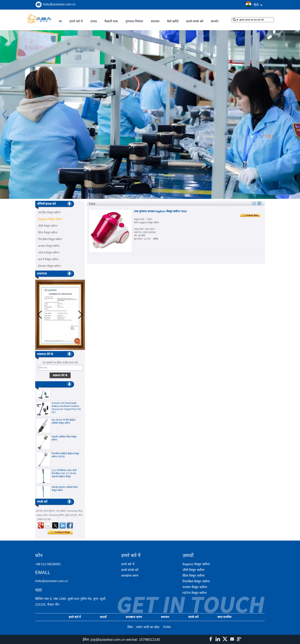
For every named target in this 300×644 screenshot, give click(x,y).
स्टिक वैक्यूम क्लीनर (48, 233)
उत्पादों (103, 617)
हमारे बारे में (76, 21)
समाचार (155, 21)
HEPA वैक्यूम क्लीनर (49, 253)
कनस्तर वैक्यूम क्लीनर (49, 246)
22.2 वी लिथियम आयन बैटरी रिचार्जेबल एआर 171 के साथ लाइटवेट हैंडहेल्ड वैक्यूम (64, 475)
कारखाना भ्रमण (130, 576)
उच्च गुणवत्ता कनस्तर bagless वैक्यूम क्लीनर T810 (160, 211)
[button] (141, 196)
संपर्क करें (193, 617)
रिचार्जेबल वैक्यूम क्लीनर (50, 239)
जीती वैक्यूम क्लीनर (48, 226)
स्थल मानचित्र (224, 617)
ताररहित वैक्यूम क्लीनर (49, 212)
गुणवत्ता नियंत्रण (134, 21)
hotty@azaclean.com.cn (59, 4)
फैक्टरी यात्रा (111, 21)
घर (60, 21)
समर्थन (215, 21)
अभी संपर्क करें (60, 532)
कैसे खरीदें (173, 21)
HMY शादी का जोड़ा (148, 627)
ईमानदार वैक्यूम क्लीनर (49, 266)
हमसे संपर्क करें (195, 21)
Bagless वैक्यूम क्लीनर (50, 219)
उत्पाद (94, 21)
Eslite (167, 627)
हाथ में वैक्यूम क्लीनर (48, 259)
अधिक (156, 239)
